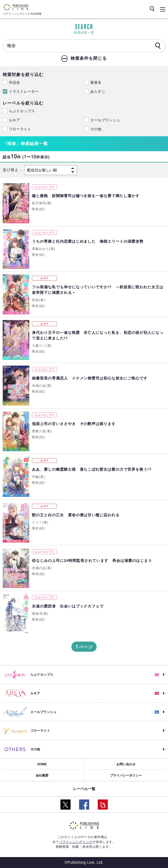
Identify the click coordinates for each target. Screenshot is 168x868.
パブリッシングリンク (76, 842)
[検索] (158, 46)
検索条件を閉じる (89, 58)
